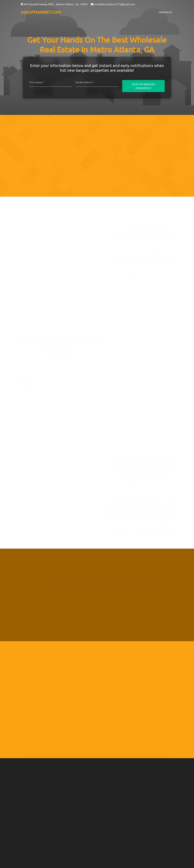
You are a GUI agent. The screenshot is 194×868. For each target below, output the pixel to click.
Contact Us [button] (165, 12)
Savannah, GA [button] (86, 780)
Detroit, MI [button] (131, 780)
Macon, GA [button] (65, 780)
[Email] (97, 82)
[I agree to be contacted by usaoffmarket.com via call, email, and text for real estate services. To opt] (22, 730)
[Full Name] (97, 674)
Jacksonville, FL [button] (155, 780)
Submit (97, 752)
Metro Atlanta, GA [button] (41, 780)
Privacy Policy (68, 737)
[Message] (97, 713)
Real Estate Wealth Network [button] (107, 822)
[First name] (51, 82)
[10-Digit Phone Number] (97, 697)
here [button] (116, 850)
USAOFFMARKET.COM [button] (41, 12)
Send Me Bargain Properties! (143, 86)
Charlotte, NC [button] (109, 780)
